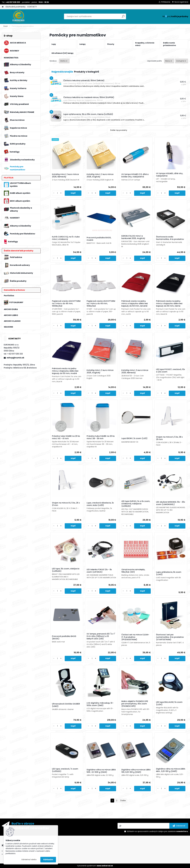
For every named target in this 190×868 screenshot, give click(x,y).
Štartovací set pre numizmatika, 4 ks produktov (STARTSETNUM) (170, 637)
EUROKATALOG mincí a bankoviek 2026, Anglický (133, 237)
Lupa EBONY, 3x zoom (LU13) (134, 438)
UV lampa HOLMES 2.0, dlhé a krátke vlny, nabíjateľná (135, 176)
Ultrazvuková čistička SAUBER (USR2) (66, 705)
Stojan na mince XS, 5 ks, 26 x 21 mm (66, 504)
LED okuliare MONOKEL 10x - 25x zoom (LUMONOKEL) (171, 503)
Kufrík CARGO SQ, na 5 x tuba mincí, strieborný (66, 238)
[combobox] (169, 61)
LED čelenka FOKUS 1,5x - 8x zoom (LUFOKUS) (99, 571)
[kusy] (57, 193)
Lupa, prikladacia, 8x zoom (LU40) (169, 573)
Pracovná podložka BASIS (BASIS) (64, 638)
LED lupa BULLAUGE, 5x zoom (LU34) (169, 703)
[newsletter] (179, 826)
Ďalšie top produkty (119, 130)
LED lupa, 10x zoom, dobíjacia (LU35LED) (66, 570)
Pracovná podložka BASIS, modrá (99, 239)
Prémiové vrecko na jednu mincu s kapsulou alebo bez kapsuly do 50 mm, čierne (169, 304)
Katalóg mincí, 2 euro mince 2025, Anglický (100, 371)
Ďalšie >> (123, 801)
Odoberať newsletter (30, 828)
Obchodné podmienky (16, 7)
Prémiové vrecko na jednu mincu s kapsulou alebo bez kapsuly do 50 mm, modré (65, 371)
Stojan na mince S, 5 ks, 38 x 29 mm (169, 438)
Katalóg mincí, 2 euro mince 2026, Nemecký (65, 176)
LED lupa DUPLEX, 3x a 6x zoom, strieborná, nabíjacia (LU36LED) (136, 504)
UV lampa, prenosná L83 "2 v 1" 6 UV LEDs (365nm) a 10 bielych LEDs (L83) (101, 636)
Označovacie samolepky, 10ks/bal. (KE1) (133, 571)
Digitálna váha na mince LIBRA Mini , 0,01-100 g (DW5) (171, 770)
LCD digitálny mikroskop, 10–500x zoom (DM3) (100, 704)
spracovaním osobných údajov (151, 831)
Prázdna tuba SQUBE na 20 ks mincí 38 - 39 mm (101, 437)
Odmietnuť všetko (29, 860)
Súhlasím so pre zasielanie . (158, 831)
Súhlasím (48, 860)
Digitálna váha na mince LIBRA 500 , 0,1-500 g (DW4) (101, 771)
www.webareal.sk (105, 866)
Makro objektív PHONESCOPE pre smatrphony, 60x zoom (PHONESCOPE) (135, 704)
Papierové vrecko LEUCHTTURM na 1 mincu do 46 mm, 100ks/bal (101, 304)
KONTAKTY (32, 7)
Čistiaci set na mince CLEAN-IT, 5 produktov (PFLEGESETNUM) (135, 637)
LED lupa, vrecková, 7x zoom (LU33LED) (65, 770)
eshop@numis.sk (15, 358)
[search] (123, 17)
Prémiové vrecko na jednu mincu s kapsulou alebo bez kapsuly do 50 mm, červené (135, 304)
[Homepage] (3, 7)
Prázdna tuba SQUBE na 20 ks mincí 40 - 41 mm (66, 437)
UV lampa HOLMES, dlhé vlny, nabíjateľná (170, 175)
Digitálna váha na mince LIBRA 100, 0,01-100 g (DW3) (136, 771)
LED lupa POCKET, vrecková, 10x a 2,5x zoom (170, 371)
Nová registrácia (181, 2)
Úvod (5, 26)
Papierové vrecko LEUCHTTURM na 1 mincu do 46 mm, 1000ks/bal (66, 304)
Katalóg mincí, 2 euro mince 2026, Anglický (100, 176)
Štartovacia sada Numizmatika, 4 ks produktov (170, 238)
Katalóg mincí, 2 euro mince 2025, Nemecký (135, 371)
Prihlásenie (166, 2)
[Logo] (18, 16)
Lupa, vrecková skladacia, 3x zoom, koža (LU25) (100, 504)
